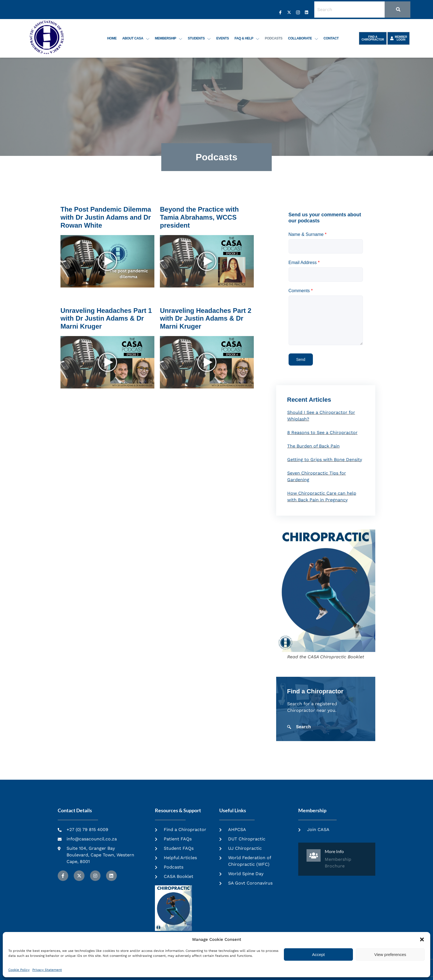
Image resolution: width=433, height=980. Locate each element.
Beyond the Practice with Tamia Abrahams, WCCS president (199, 217)
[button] (422, 939)
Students (200, 38)
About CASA (136, 38)
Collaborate (303, 38)
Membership (169, 38)
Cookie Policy (19, 970)
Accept (318, 954)
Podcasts (274, 38)
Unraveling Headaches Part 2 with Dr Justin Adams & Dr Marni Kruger (206, 319)
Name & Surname (308, 234)
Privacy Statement (47, 970)
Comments (301, 291)
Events (223, 38)
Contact (331, 38)
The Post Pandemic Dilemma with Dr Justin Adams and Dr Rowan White (106, 217)
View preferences (390, 954)
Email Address (304, 263)
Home (113, 38)
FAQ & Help (247, 38)
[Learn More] (337, 859)
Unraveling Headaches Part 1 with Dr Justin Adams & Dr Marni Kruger (106, 319)
